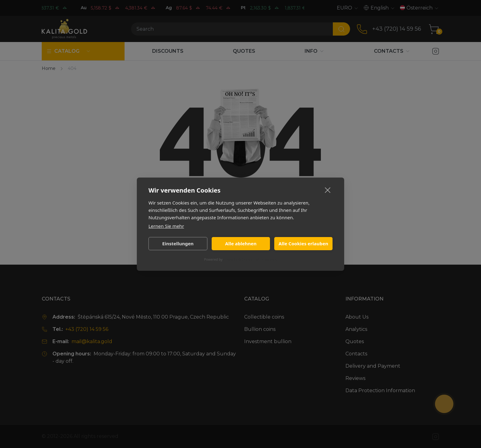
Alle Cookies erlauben (303, 243)
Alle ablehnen (241, 243)
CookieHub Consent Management (250, 259)
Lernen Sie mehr (166, 226)
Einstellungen (178, 243)
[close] (328, 190)
